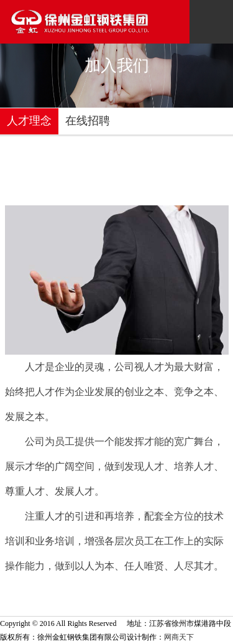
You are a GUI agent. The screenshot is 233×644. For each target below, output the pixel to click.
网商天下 (179, 637)
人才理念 (29, 121)
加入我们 (167, 193)
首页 (132, 193)
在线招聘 (88, 121)
